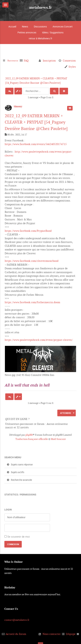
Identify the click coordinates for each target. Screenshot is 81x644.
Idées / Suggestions (53, 32)
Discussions (40, 26)
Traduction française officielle (32, 439)
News (25, 26)
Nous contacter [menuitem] (52, 634)
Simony (18, 106)
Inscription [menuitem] (49, 61)
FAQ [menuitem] (28, 61)
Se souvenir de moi (19, 537)
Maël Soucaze (58, 439)
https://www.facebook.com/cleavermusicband (32, 261)
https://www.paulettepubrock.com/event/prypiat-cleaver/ (39, 340)
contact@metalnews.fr (17, 620)
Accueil (12, 26)
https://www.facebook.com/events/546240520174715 (36, 144)
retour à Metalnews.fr (40, 38)
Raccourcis (14, 61)
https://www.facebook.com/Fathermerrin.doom (32, 302)
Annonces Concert (63, 26)
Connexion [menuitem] (69, 61)
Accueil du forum (16, 634)
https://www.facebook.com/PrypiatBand (28, 231)
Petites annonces (27, 32)
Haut (75, 389)
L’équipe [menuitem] (71, 634)
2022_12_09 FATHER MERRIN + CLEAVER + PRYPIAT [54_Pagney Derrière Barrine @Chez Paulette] (36, 122)
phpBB (29, 435)
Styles (72, 67)
